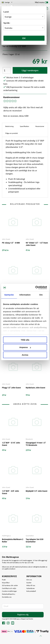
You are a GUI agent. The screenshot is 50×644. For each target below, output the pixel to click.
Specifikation (24, 126)
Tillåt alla (25, 340)
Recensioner (40, 126)
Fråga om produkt (12, 133)
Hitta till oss (31, 585)
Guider (29, 583)
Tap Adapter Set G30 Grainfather (35, 541)
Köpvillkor (6, 583)
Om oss (29, 580)
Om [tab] (41, 295)
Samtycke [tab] (9, 295)
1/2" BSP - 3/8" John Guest (10, 492)
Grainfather (30, 536)
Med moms (41, 3)
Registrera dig (23, 615)
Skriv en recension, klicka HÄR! (16, 116)
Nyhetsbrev (31, 588)
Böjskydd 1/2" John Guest (37, 491)
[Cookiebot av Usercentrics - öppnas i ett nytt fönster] (36, 288)
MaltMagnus (6, 536)
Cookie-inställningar (9, 591)
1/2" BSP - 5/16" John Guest (11, 444)
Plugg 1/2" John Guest (11, 388)
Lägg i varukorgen (30, 70)
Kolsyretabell (31, 591)
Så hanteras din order (10, 585)
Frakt (4, 580)
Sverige (7, 2)
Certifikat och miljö (9, 588)
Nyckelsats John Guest (35, 388)
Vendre (31, 619)
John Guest (6, 239)
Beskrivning (9, 126)
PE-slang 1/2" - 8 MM (11, 243)
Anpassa (25, 347)
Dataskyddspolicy (9, 594)
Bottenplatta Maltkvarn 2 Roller (13, 541)
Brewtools (29, 439)
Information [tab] (25, 295)
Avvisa (25, 355)
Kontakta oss (7, 597)
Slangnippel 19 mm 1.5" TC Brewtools (36, 444)
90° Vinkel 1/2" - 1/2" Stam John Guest (37, 244)
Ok (24, 38)
